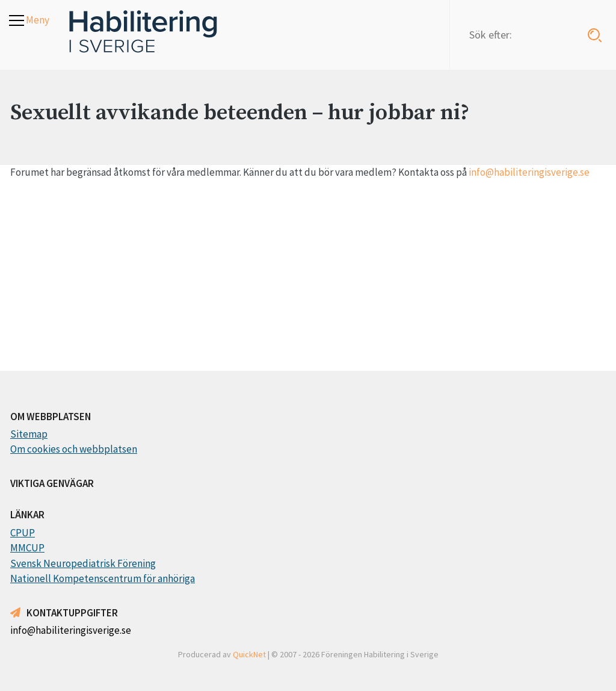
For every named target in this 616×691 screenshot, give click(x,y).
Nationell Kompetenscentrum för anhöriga (103, 578)
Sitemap (29, 434)
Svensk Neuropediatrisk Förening (83, 563)
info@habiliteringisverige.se (529, 172)
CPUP (23, 533)
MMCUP (27, 548)
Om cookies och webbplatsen (74, 449)
